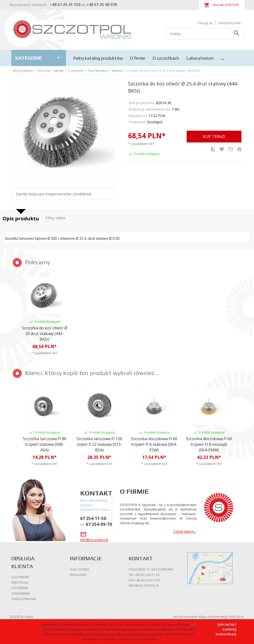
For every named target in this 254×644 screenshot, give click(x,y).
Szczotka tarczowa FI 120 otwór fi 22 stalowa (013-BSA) (99, 444)
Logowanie (20, 577)
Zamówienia (21, 594)
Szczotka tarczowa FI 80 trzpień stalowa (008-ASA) (45, 444)
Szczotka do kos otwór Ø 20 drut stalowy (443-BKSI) (45, 334)
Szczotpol (155, 122)
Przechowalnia (24, 599)
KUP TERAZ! (214, 137)
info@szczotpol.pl (144, 586)
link (194, 624)
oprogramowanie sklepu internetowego (201, 617)
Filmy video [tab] (55, 218)
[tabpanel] (127, 237)
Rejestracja (20, 582)
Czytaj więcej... (185, 531)
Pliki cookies (80, 569)
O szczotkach (166, 58)
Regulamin (78, 575)
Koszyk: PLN (221, 5)
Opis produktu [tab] (21, 218)
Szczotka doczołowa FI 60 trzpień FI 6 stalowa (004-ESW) (154, 444)
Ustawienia (20, 588)
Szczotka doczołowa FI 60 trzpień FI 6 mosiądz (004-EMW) (209, 444)
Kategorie (39, 58)
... (223, 58)
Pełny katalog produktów (98, 58)
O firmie (138, 58)
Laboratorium (200, 58)
